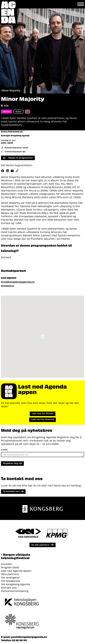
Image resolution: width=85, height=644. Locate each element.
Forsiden (7, 564)
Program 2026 (10, 567)
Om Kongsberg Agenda (15, 584)
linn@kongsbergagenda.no (18, 282)
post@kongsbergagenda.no (29, 637)
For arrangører (10, 577)
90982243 (8, 286)
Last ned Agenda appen (16, 571)
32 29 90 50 (19, 640)
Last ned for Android (42, 419)
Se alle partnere (40, 545)
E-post (4, 450)
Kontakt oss (9, 588)
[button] (42, 337)
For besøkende (11, 581)
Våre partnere (10, 574)
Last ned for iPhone (43, 413)
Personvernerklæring (15, 591)
